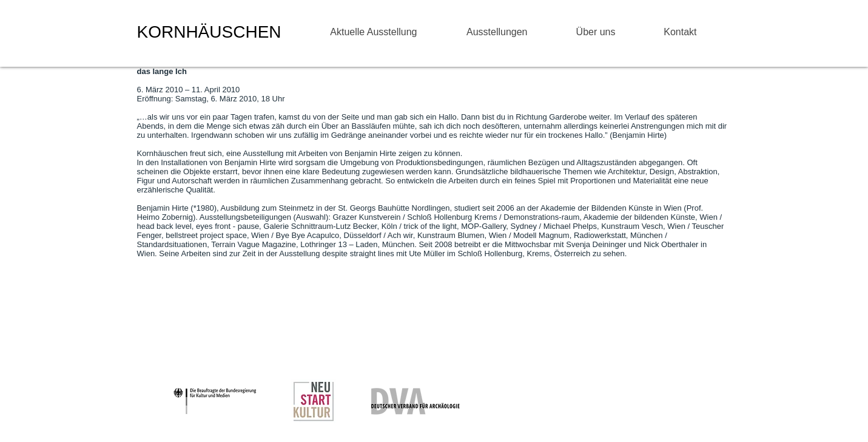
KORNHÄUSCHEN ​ (212, 32)
